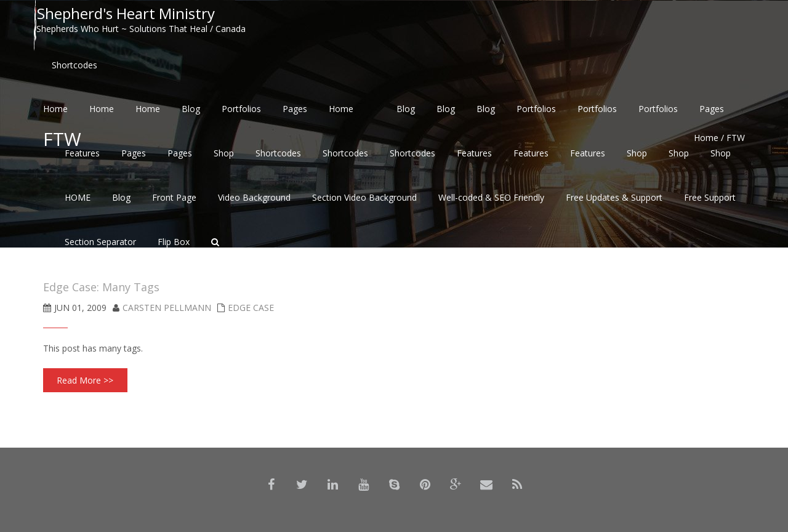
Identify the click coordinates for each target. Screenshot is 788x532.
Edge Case (251, 308)
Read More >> (85, 380)
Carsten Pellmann (167, 308)
